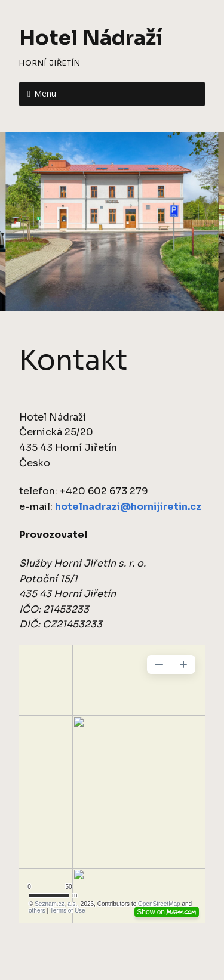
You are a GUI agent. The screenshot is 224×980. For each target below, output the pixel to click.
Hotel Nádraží (91, 38)
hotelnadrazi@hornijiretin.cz (128, 507)
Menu (45, 93)
